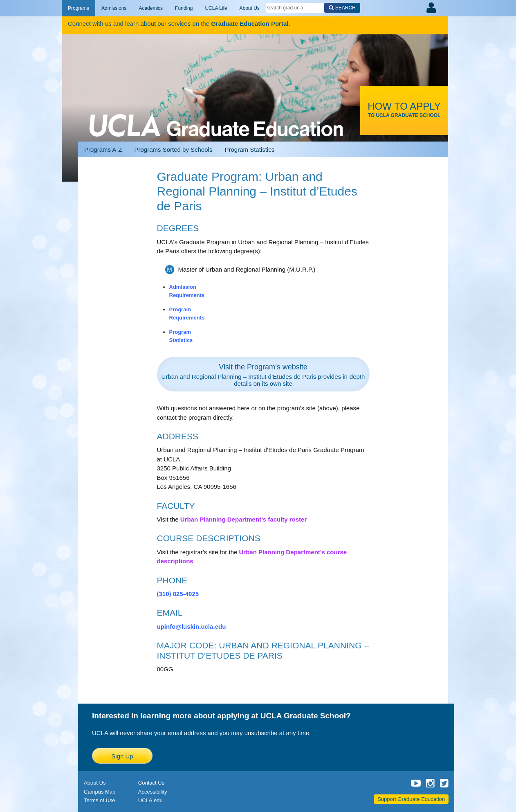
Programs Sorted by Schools (174, 150)
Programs (79, 8)
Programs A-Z (103, 150)
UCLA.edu (150, 800)
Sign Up (122, 756)
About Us (249, 8)
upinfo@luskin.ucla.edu (192, 626)
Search (345, 8)
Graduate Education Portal (250, 24)
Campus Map (100, 792)
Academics (151, 8)
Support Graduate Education (411, 799)
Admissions (114, 8)
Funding (184, 8)
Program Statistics (249, 150)
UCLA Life (216, 8)
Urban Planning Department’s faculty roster (244, 519)
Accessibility (153, 792)
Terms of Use (100, 800)
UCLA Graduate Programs (216, 115)
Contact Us (151, 783)
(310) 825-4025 (178, 594)
